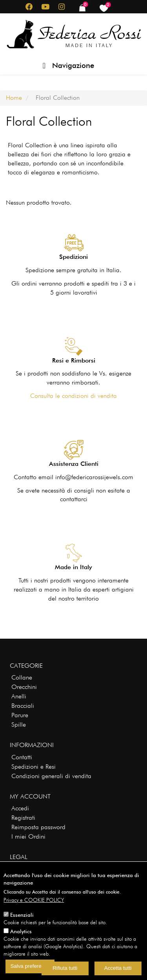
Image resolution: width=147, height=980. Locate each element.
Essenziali (22, 924)
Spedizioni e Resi (34, 767)
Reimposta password (38, 827)
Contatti (22, 757)
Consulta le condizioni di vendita (73, 396)
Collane (22, 677)
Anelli (19, 696)
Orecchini (24, 687)
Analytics (21, 940)
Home (14, 98)
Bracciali (23, 706)
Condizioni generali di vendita (51, 776)
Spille (19, 724)
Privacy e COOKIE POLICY (34, 909)
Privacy (20, 869)
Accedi (20, 808)
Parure (20, 715)
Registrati (23, 818)
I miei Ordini (28, 836)
